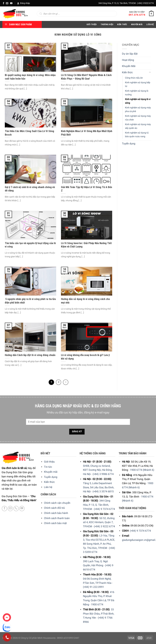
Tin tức (48, 467)
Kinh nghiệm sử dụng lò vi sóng (138, 101)
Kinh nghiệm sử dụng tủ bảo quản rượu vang (137, 135)
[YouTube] (11, 3)
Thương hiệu (107, 24)
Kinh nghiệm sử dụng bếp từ (138, 84)
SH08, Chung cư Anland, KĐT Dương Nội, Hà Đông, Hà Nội (98, 470)
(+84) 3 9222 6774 (145, 3)
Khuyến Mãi (137, 24)
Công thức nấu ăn (134, 78)
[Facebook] (4, 3)
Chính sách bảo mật (55, 523)
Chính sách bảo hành (56, 513)
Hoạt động (128, 60)
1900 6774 (97, 604)
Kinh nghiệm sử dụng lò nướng (137, 93)
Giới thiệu (49, 462)
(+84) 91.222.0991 (93, 587)
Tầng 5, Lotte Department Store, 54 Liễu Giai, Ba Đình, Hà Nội (99, 487)
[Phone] (7, 637)
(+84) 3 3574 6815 (103, 491)
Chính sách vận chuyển (57, 503)
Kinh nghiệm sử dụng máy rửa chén (138, 118)
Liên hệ (48, 487)
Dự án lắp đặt (130, 54)
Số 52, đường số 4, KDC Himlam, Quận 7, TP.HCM (99, 522)
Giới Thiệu (92, 24)
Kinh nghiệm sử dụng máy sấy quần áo (138, 126)
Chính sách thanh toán (57, 518)
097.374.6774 (137, 15)
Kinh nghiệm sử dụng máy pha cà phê (138, 109)
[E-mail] (7, 3)
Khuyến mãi (51, 472)
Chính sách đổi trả (54, 508)
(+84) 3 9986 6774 (103, 474)
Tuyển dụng (129, 144)
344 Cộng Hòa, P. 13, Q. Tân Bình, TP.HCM (97, 505)
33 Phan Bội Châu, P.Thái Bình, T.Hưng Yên (99, 614)
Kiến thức (122, 24)
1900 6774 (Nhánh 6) (142, 470)
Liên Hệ (150, 24)
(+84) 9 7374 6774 (104, 509)
